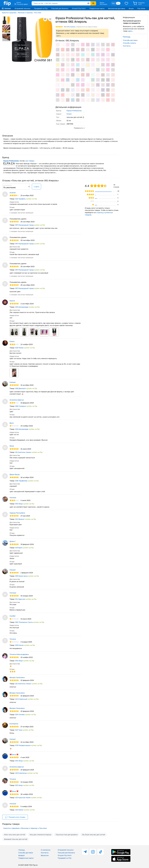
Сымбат (13, 616)
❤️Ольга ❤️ (14, 754)
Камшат (13, 382)
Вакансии (45, 855)
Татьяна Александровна (19, 654)
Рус (118, 3)
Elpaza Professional (74, 111)
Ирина (12, 301)
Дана (12, 423)
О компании (46, 850)
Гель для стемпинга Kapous (40, 835)
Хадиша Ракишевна (17, 513)
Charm (69, 114)
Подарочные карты (97, 8)
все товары (30, 161)
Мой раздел (103, 4)
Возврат (22, 855)
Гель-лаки (38, 13)
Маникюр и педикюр (25, 13)
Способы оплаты (129, 43)
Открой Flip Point (79, 8)
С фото (36, 187)
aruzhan (13, 193)
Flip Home (141, 8)
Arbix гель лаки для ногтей (15, 835)
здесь (58, 36)
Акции (131, 8)
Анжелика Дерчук (17, 400)
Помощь (22, 850)
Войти (102, 3)
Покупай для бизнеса (60, 8)
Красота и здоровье (9, 13)
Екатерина (14, 724)
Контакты (127, 46)
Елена (12, 341)
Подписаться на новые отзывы (87, 27)
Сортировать (7, 185)
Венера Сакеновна (17, 677)
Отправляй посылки (22, 8)
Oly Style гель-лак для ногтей (94, 835)
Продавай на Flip (41, 8)
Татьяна (13, 639)
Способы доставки (130, 40)
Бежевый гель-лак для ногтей (16, 839)
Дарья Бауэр (15, 474)
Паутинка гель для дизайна (67, 835)
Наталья (13, 497)
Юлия (12, 446)
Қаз (113, 3)
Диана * (13, 541)
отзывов (71, 27)
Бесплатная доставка (117, 8)
